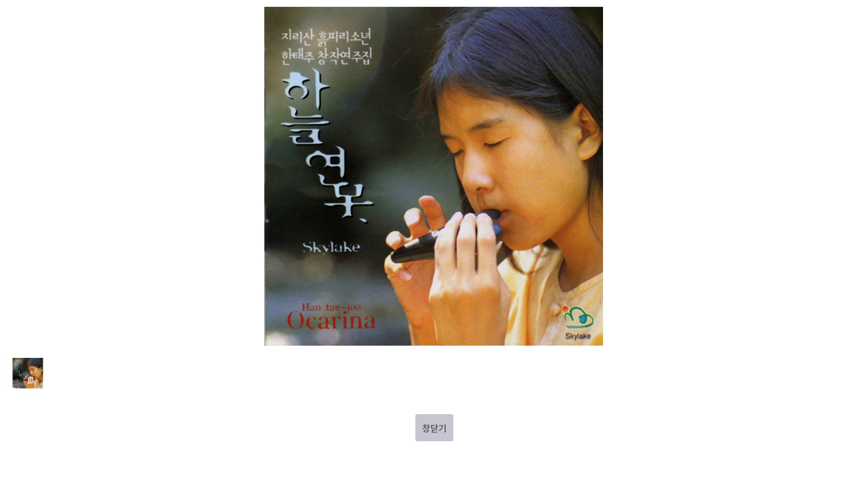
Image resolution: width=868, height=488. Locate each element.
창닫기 (434, 428)
